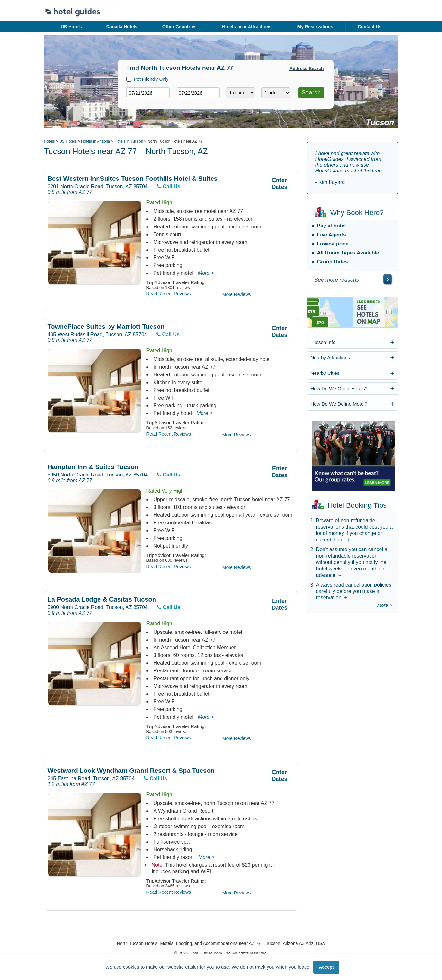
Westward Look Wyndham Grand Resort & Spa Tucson (131, 771)
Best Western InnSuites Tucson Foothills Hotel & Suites (133, 179)
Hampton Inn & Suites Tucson (93, 467)
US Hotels (71, 27)
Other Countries (179, 27)
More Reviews (237, 294)
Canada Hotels (122, 27)
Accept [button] (326, 967)
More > (206, 273)
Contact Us (370, 27)
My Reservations (315, 27)
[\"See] (388, 279)
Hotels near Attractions (247, 27)
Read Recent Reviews (169, 294)
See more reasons (337, 280)
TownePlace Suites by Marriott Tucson (106, 327)
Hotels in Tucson (129, 141)
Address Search (307, 69)
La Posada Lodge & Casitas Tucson (102, 600)
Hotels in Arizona (96, 141)
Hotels (50, 141)
